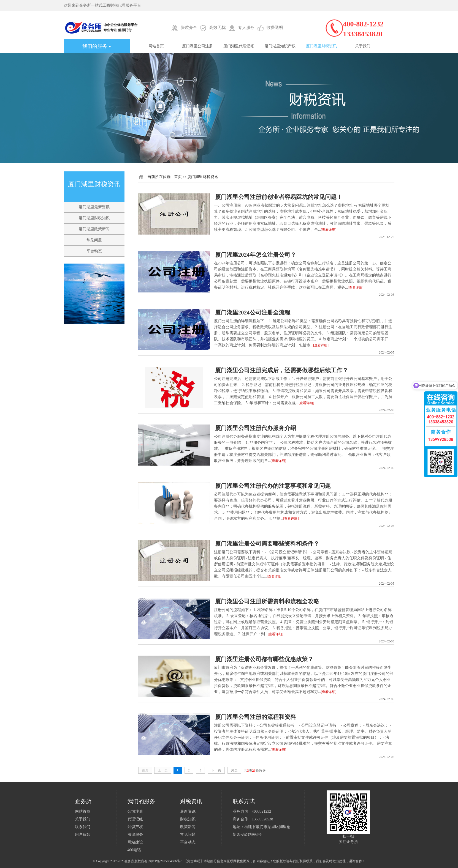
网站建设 (135, 842)
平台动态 (94, 251)
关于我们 (363, 46)
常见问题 (94, 240)
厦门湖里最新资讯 (94, 207)
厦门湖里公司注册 (197, 46)
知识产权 (135, 827)
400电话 (134, 850)
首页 (178, 177)
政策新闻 (188, 827)
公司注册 (135, 811)
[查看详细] (329, 230)
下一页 (216, 770)
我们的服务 (97, 46)
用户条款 (83, 835)
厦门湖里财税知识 (94, 218)
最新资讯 (188, 811)
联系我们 (83, 827)
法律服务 (135, 835)
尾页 (234, 770)
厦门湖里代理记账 (239, 46)
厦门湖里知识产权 (280, 46)
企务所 (129, 861)
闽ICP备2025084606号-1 (166, 861)
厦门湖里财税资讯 (321, 46)
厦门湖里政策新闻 (94, 229)
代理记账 (135, 819)
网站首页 (156, 46)
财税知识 (188, 819)
